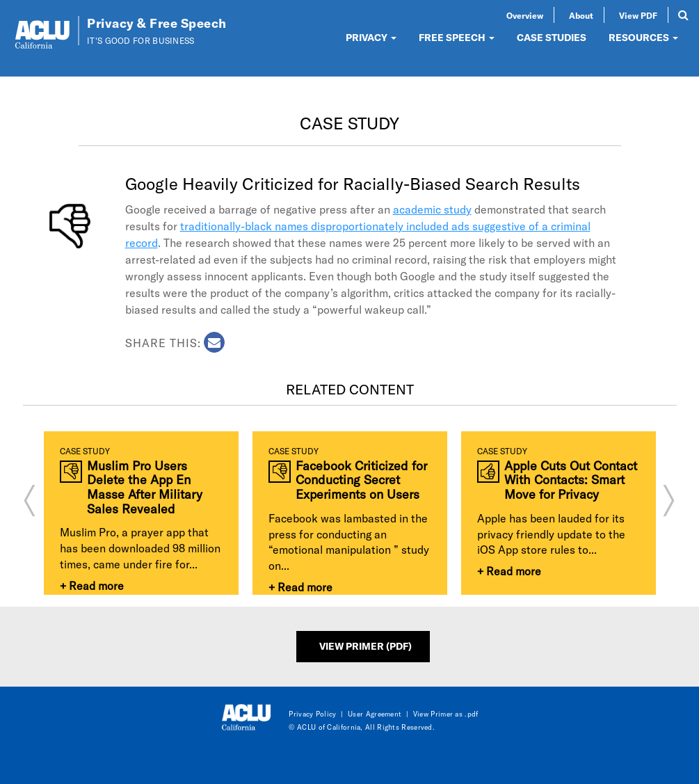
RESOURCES (643, 37)
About (581, 15)
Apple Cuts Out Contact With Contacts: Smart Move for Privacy (571, 480)
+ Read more (92, 585)
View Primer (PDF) (365, 646)
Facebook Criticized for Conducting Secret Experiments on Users (361, 480)
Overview (525, 15)
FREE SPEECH (457, 37)
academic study (432, 209)
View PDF (638, 15)
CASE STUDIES (552, 37)
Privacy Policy (312, 714)
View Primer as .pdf (446, 714)
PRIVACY (371, 37)
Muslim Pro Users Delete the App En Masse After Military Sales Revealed (145, 487)
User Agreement (375, 714)
